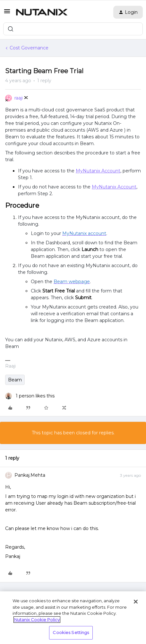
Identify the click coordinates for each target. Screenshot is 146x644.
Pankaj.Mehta (30, 475)
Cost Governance (29, 48)
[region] (73, 618)
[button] (7, 13)
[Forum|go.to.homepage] (42, 12)
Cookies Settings (71, 632)
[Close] (136, 602)
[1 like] (30, 396)
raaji (19, 98)
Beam (15, 380)
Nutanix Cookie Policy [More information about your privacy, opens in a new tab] (37, 620)
